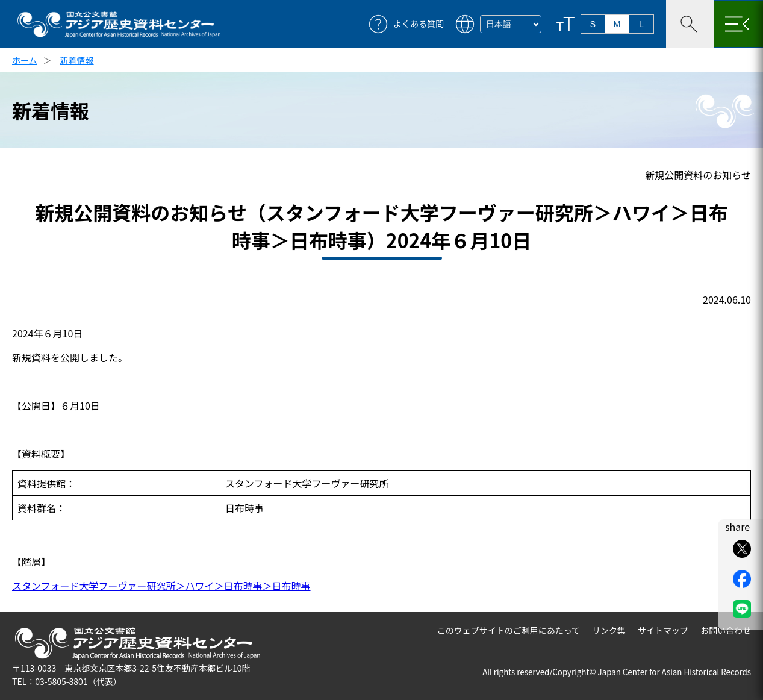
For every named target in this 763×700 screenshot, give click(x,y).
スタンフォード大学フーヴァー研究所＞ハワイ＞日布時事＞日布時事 (161, 586)
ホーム (25, 60)
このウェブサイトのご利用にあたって (509, 630)
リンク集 (609, 630)
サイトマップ (663, 630)
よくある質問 (419, 24)
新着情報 (77, 60)
